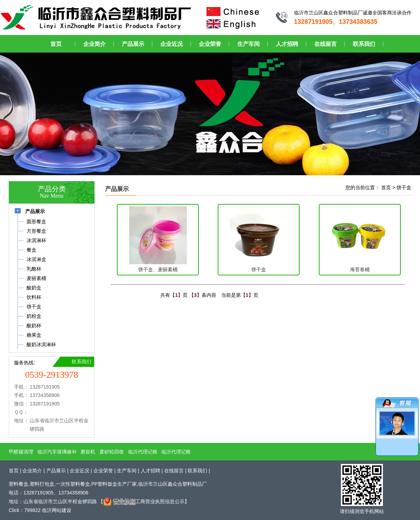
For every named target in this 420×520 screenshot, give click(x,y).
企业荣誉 (210, 44)
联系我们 (364, 44)
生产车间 (248, 44)
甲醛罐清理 (21, 452)
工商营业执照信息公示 (144, 501)
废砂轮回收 (112, 452)
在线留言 (325, 44)
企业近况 (171, 44)
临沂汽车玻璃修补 (57, 452)
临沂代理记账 (143, 452)
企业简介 (94, 44)
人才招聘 (287, 44)
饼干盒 (404, 187)
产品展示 (133, 44)
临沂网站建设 (57, 510)
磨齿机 (88, 452)
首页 (56, 44)
